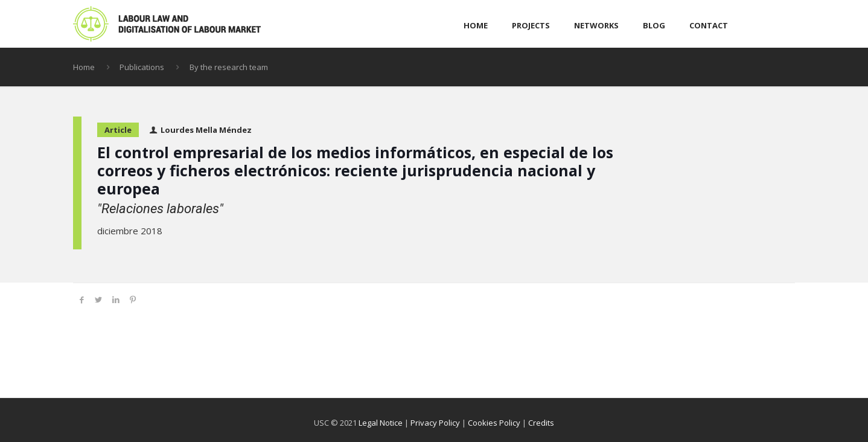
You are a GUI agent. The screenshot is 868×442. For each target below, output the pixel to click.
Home (84, 67)
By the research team (229, 67)
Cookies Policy (494, 423)
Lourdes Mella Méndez (206, 130)
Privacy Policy (435, 423)
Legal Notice (381, 423)
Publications (142, 67)
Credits (541, 423)
